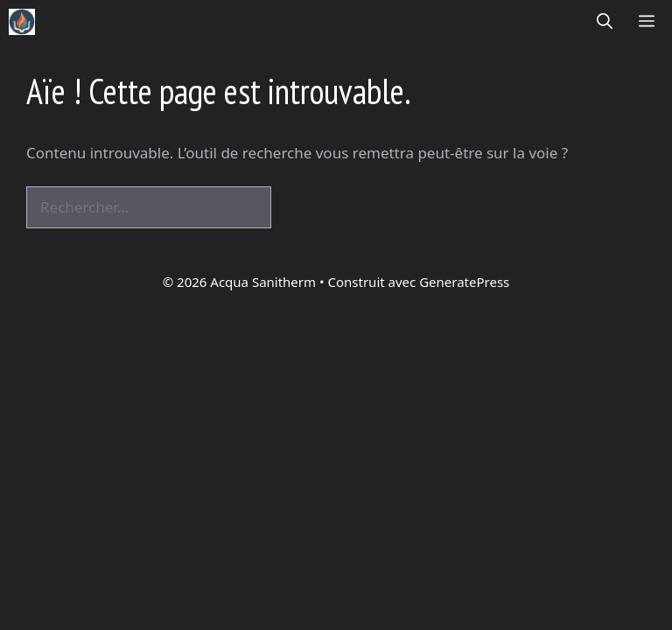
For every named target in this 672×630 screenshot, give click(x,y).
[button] (605, 22)
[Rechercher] (301, 207)
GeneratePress (464, 282)
